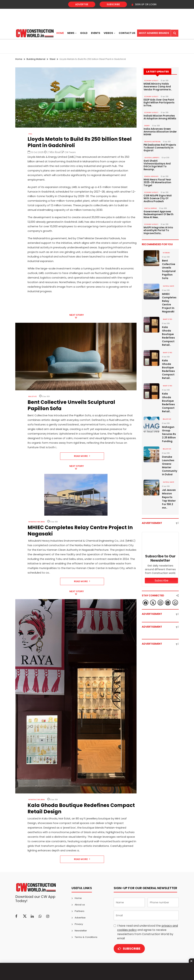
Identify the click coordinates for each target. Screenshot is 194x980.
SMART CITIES (167, 317)
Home (60, 33)
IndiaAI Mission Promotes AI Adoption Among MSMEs (160, 117)
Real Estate (33, 397)
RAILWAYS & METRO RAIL (153, 141)
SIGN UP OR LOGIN (144, 4)
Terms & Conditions (86, 937)
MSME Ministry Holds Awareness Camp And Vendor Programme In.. (158, 87)
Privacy (79, 924)
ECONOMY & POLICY (151, 81)
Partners (80, 911)
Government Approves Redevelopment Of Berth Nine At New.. (159, 213)
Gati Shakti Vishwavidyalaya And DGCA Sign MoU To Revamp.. (157, 164)
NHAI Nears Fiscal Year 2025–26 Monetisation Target (157, 181)
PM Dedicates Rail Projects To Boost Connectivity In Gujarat (160, 147)
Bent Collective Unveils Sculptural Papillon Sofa (169, 268)
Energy (147, 125)
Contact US (127, 33)
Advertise (82, 4)
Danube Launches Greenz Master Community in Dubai (169, 463)
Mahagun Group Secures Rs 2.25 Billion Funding (169, 432)
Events (96, 33)
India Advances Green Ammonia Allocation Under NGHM (160, 131)
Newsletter (81, 931)
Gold (84, 33)
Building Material (36, 59)
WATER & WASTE (169, 284)
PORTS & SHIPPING (151, 207)
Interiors (166, 251)
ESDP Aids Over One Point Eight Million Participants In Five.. (159, 102)
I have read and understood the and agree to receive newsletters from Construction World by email (148, 932)
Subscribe (113, 4)
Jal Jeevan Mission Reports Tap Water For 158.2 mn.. (169, 496)
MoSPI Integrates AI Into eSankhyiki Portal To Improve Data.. (158, 229)
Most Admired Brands (154, 33)
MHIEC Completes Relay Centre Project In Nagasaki (169, 301)
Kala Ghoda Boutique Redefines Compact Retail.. (168, 334)
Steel (52, 59)
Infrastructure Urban (36, 522)
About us (80, 905)
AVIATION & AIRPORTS (152, 157)
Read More (82, 456)
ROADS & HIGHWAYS (151, 175)
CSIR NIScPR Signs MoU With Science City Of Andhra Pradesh (158, 197)
